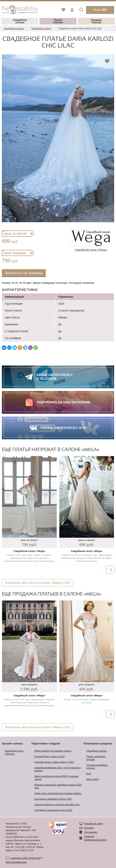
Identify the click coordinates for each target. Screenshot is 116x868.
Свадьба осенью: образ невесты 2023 (54, 762)
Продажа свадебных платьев (97, 767)
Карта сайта (93, 779)
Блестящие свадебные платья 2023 (53, 799)
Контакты (89, 828)
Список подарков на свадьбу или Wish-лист (57, 805)
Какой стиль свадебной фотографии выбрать (58, 793)
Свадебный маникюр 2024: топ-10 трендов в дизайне (57, 769)
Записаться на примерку (24, 273)
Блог (89, 774)
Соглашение (91, 832)
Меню (100, 10)
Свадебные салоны (20, 21)
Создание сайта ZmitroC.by (25, 858)
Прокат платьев (58, 21)
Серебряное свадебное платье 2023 (53, 810)
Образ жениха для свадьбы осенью (53, 751)
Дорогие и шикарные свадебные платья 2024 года (58, 786)
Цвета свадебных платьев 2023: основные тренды (56, 778)
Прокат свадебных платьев (96, 758)
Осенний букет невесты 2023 (49, 757)
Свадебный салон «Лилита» (14, 752)
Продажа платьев (96, 21)
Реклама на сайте (94, 824)
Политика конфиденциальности (96, 838)
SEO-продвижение (16, 862)
